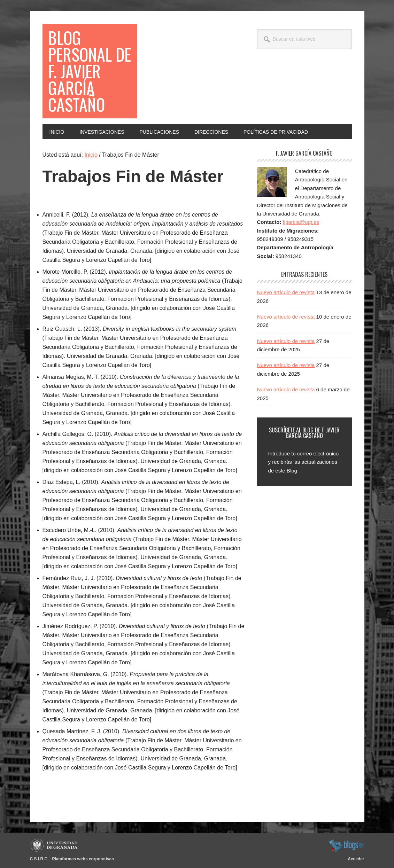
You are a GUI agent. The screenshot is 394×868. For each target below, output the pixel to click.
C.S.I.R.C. (39, 859)
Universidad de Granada (55, 845)
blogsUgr (346, 845)
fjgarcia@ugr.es (301, 222)
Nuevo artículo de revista (286, 292)
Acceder (356, 859)
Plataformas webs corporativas (83, 859)
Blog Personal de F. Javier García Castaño (90, 71)
